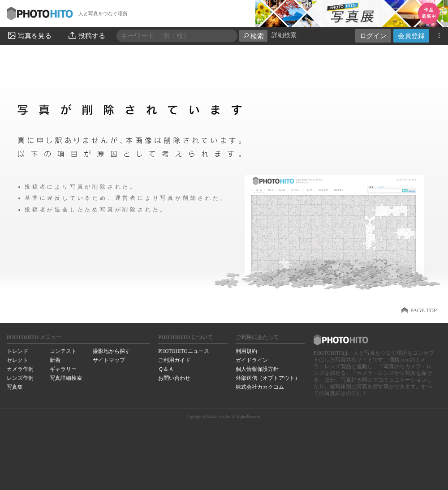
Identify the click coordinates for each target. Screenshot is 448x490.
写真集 (15, 387)
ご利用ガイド (174, 360)
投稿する (86, 35)
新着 (55, 360)
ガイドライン (252, 360)
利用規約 (246, 351)
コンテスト (63, 351)
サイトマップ (109, 360)
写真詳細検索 (66, 378)
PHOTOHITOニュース (183, 351)
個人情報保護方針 (257, 369)
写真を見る (29, 35)
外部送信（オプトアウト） (268, 378)
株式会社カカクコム (260, 387)
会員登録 (411, 36)
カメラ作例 (20, 369)
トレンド (17, 351)
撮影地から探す (112, 351)
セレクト (17, 360)
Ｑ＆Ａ (166, 369)
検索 (253, 36)
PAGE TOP (424, 310)
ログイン (373, 36)
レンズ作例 (20, 378)
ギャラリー (63, 369)
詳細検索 (284, 35)
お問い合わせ (174, 378)
